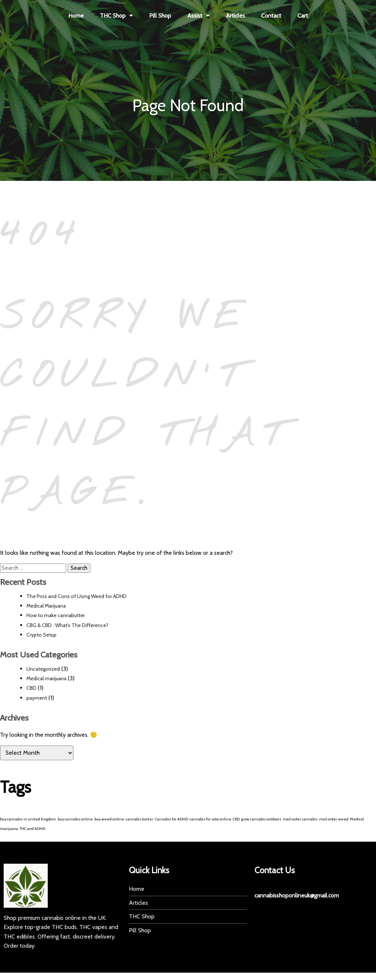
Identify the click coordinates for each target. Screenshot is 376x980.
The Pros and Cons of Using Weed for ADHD (77, 596)
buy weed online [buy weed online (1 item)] (109, 819)
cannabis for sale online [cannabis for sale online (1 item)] (210, 819)
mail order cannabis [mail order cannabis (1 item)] (300, 819)
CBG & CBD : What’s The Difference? (67, 625)
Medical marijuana (46, 678)
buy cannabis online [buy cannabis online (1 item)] (75, 819)
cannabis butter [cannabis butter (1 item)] (140, 819)
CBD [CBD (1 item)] (236, 819)
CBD (31, 688)
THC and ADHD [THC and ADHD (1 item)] (32, 829)
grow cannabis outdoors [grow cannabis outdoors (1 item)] (261, 819)
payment (37, 698)
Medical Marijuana (46, 606)
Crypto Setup (41, 635)
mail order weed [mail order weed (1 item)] (334, 819)
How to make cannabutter (56, 615)
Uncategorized (43, 669)
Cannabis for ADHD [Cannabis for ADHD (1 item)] (171, 819)
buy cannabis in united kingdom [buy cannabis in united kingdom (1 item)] (28, 819)
